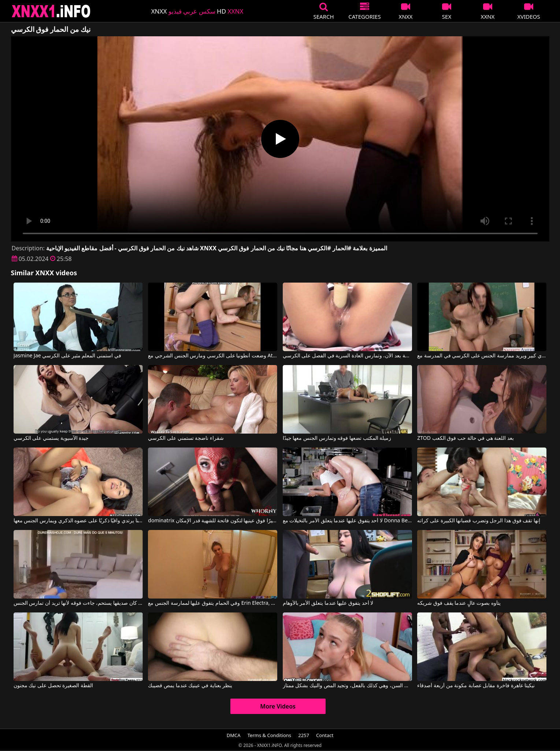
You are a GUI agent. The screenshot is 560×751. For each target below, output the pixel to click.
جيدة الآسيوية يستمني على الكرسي (51, 438)
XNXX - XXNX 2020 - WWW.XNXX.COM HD (51, 11)
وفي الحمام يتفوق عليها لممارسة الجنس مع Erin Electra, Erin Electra (213, 603)
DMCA (234, 735)
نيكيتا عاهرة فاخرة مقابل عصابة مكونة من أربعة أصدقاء (476, 686)
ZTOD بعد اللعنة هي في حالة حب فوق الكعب (466, 438)
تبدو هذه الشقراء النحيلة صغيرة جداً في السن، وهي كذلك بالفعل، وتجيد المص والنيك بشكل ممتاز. (347, 686)
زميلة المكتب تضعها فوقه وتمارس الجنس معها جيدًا (337, 438)
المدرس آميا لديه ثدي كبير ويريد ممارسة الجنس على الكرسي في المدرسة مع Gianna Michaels (482, 356)
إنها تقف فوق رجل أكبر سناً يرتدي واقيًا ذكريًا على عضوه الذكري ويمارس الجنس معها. (78, 521)
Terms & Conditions (269, 735)
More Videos (278, 706)
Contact (325, 735)
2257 (304, 735)
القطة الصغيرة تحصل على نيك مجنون (53, 686)
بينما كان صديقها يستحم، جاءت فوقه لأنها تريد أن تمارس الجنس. (78, 603)
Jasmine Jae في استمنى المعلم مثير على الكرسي (67, 356)
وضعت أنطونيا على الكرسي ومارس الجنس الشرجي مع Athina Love (213, 356)
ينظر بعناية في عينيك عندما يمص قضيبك (190, 686)
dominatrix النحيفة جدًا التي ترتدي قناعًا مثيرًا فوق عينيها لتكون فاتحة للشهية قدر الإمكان (213, 521)
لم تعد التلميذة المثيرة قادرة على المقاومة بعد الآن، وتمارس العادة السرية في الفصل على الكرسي (347, 356)
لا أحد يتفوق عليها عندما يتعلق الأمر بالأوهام (328, 603)
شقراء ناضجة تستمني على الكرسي (186, 438)
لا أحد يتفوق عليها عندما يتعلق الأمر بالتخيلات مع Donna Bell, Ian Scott (347, 521)
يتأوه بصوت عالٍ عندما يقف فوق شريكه (459, 603)
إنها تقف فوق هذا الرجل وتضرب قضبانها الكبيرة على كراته (479, 521)
